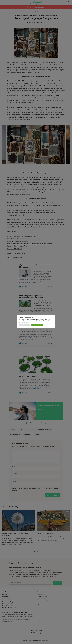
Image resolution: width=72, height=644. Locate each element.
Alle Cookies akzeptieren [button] (37, 325)
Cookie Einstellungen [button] (25, 325)
